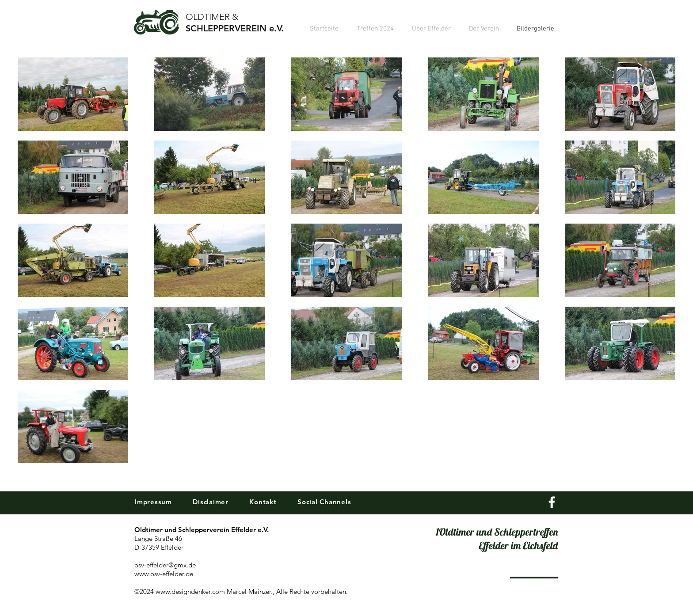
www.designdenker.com (190, 591)
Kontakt (263, 502)
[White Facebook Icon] (552, 502)
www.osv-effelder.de (164, 574)
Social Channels (323, 502)
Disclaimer (211, 502)
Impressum (153, 502)
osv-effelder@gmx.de (165, 565)
